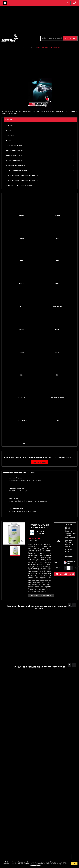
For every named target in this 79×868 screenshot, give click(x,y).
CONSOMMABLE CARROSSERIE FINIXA (22, 180)
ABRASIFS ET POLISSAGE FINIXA (19, 185)
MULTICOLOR (5, 3)
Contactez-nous (39, 462)
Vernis (8, 130)
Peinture (9, 125)
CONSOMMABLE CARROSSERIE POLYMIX (23, 175)
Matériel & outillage (14, 155)
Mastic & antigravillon (15, 150)
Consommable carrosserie (17, 170)
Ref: (39, 532)
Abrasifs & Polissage (14, 160)
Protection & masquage (15, 165)
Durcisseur (10, 135)
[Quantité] (69, 568)
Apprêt (9, 140)
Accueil (9, 120)
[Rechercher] (52, 38)
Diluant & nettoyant (14, 145)
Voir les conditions (69, 556)
